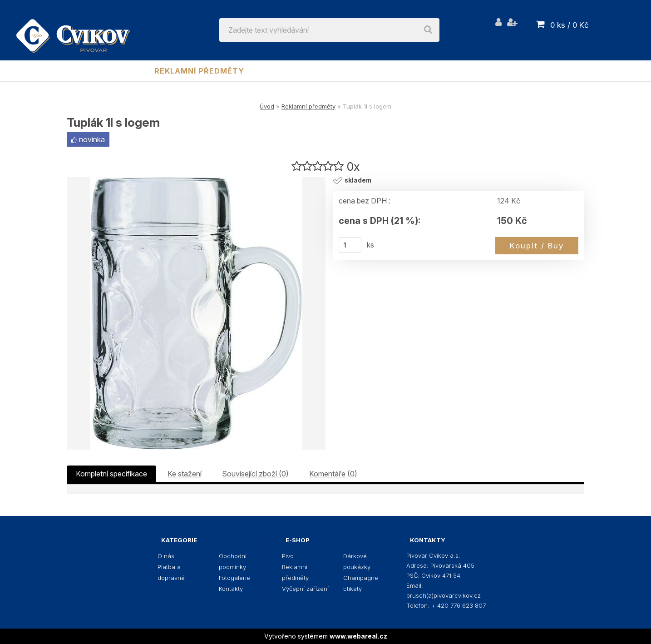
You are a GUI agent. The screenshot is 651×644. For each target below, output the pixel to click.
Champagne (479, 71)
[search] (428, 30)
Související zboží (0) (255, 474)
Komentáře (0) (333, 474)
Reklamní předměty (199, 71)
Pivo (130, 71)
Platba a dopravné (171, 572)
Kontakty (231, 589)
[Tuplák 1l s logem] (196, 313)
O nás (166, 556)
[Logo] (73, 30)
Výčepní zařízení (298, 71)
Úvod (267, 106)
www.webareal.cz (358, 636)
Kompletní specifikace (111, 474)
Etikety (538, 71)
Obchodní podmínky (233, 561)
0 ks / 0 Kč (570, 25)
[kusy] (350, 245)
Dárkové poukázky (395, 71)
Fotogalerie (234, 578)
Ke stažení (185, 474)
